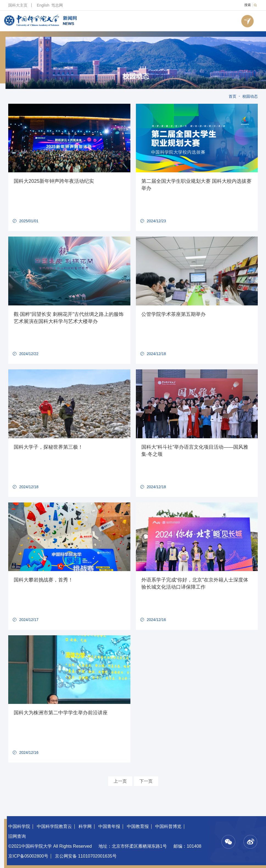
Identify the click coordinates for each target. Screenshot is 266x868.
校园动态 (136, 76)
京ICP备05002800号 (28, 856)
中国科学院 (19, 826)
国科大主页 (18, 5)
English (43, 5)
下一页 (146, 781)
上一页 (120, 781)
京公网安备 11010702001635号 (86, 856)
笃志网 (57, 5)
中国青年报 (109, 826)
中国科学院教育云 (54, 826)
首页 (233, 96)
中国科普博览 (168, 826)
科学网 (85, 826)
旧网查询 (17, 836)
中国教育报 (138, 826)
